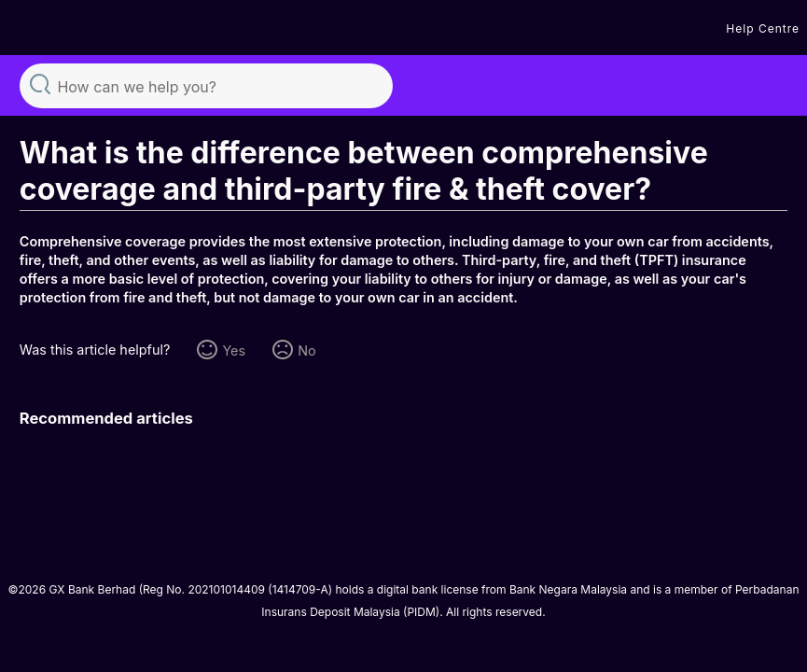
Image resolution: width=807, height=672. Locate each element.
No (306, 350)
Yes (234, 350)
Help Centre (763, 28)
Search (40, 84)
